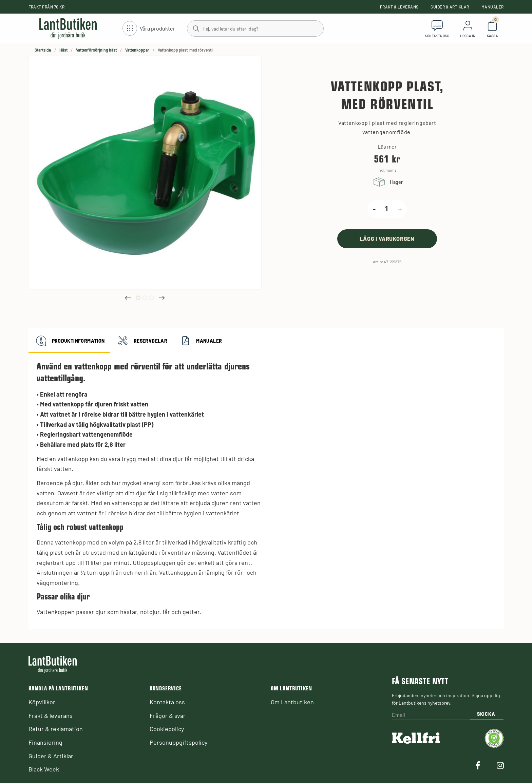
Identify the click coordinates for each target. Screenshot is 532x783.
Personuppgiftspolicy (178, 742)
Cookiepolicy (167, 729)
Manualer (493, 7)
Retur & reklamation (56, 729)
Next (162, 298)
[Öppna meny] (149, 29)
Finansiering (45, 742)
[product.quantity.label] (387, 209)
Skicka (486, 714)
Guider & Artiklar (450, 7)
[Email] (431, 715)
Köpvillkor (42, 702)
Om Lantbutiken (292, 702)
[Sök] (255, 28)
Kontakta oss (167, 702)
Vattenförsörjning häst (96, 50)
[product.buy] (387, 239)
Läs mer (387, 147)
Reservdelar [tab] (141, 341)
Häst (63, 50)
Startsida (43, 50)
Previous (128, 298)
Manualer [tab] (200, 341)
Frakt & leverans (399, 7)
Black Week (44, 769)
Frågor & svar (168, 715)
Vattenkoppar (137, 50)
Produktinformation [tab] (69, 341)
